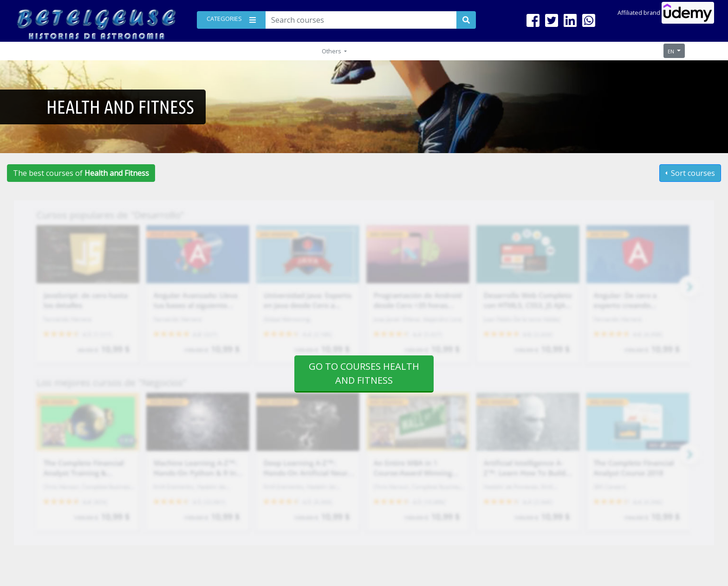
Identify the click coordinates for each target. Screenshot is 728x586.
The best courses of (81, 173)
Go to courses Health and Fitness (364, 373)
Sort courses (692, 173)
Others (332, 51)
